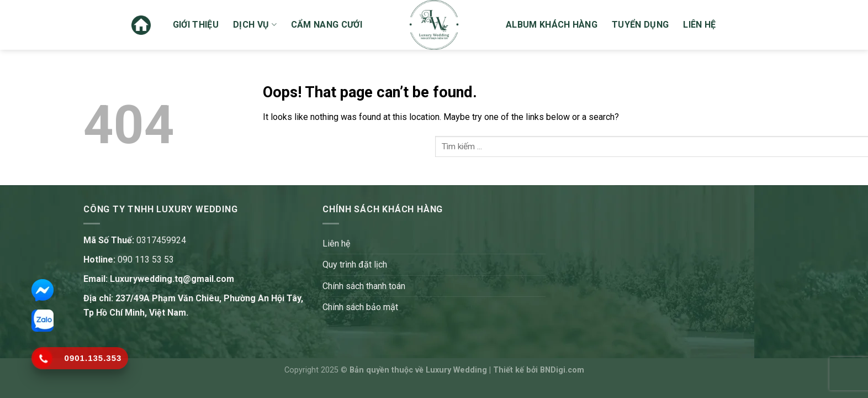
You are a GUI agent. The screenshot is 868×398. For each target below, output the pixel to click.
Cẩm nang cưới (327, 25)
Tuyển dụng (640, 25)
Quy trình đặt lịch (355, 265)
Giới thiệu (196, 25)
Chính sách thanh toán (364, 286)
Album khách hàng (552, 25)
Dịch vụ (255, 25)
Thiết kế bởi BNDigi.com (539, 370)
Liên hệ (699, 25)
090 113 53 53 (146, 260)
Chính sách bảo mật (360, 307)
